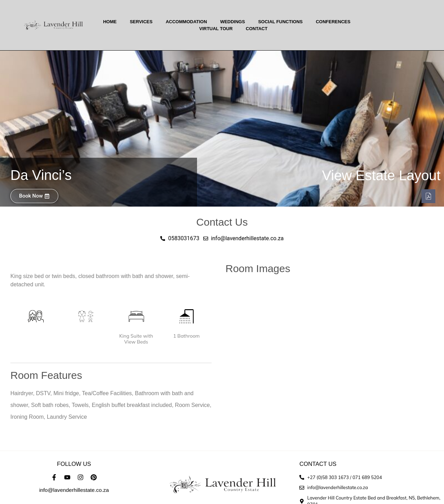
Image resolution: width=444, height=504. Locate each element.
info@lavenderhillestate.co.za (74, 490)
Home (110, 22)
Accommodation (186, 22)
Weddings (233, 22)
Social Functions (280, 22)
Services (141, 22)
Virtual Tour (216, 29)
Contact (257, 29)
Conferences (333, 22)
